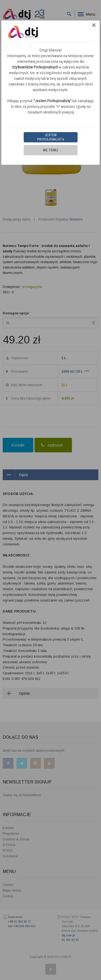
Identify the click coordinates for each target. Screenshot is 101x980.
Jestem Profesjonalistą (51, 137)
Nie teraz (51, 150)
